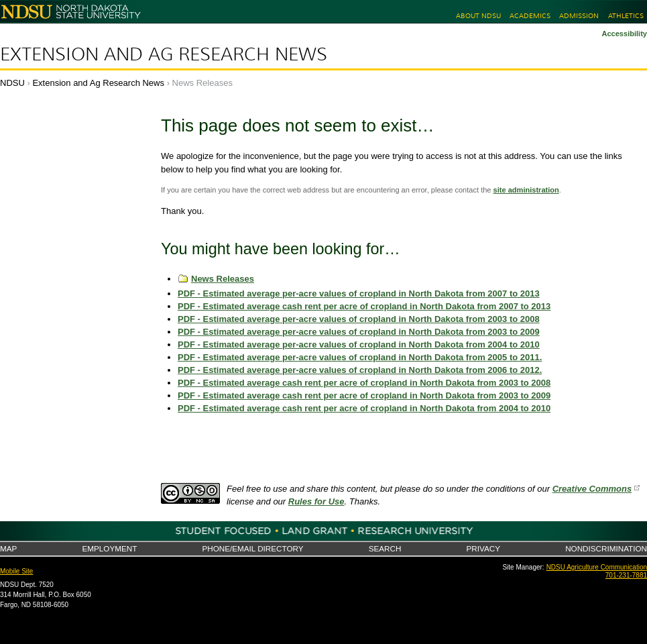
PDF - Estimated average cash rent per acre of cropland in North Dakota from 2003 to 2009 (364, 395)
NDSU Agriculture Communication (597, 567)
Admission (579, 16)
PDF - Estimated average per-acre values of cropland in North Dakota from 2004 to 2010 (359, 344)
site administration (526, 190)
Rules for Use (316, 501)
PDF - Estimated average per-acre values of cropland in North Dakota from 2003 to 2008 (359, 319)
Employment (109, 548)
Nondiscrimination (606, 548)
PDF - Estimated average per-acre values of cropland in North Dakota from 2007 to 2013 (359, 293)
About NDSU (478, 16)
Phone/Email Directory (252, 548)
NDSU (12, 83)
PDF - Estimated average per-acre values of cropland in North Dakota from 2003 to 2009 (359, 332)
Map (8, 548)
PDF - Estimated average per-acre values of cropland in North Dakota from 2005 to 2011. (360, 357)
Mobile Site (16, 571)
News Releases (223, 279)
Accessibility (624, 34)
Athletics (626, 16)
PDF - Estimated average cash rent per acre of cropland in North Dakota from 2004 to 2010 (364, 408)
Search (385, 548)
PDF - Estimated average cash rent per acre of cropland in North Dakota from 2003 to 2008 (364, 383)
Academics (530, 16)
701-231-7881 (626, 575)
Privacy (483, 548)
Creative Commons (592, 489)
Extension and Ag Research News (164, 54)
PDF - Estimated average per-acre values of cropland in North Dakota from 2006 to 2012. (360, 370)
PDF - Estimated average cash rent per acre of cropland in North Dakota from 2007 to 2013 (364, 306)
